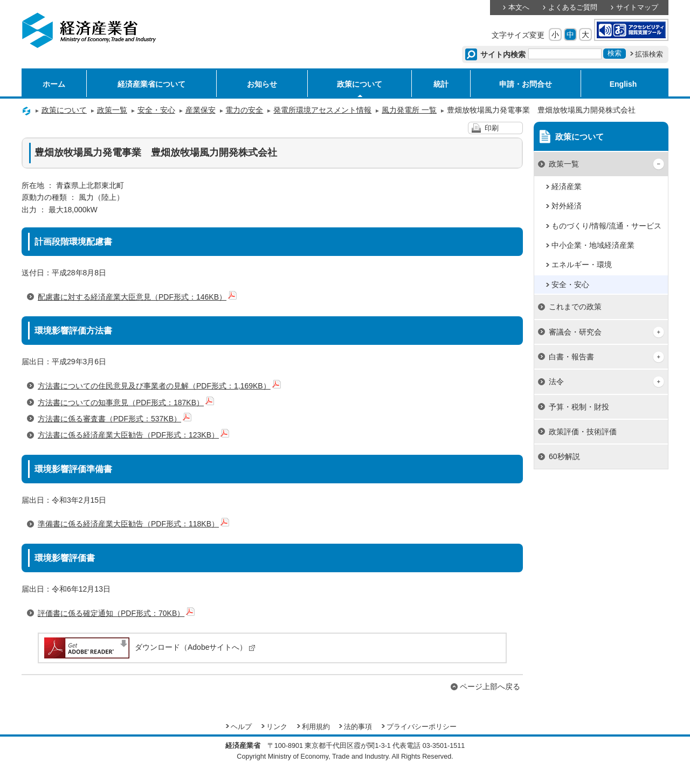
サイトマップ (637, 8)
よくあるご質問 (573, 8)
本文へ (519, 8)
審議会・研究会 (575, 332)
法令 (556, 381)
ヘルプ (241, 727)
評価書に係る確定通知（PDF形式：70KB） (116, 613)
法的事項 (358, 727)
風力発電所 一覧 (409, 110)
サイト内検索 (503, 54)
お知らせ (262, 84)
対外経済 (567, 206)
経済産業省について (151, 84)
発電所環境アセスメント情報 (322, 110)
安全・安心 (156, 110)
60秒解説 (564, 456)
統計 (441, 84)
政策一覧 (112, 110)
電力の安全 (244, 110)
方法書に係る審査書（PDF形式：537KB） (115, 419)
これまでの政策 (575, 307)
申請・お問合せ (526, 84)
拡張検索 (649, 54)
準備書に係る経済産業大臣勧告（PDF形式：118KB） (133, 524)
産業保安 (201, 110)
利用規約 (316, 727)
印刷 (492, 128)
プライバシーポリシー (422, 727)
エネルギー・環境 (582, 265)
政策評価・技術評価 (583, 432)
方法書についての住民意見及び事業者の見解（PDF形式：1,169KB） (159, 386)
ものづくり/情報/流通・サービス (606, 226)
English (623, 84)
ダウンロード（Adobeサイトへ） (149, 647)
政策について (360, 84)
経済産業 (567, 186)
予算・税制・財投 (579, 407)
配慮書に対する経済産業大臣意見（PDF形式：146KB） (137, 297)
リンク (277, 727)
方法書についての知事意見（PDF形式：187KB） (126, 403)
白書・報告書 (571, 357)
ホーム (54, 84)
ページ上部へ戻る (490, 686)
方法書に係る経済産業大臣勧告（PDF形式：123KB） (133, 435)
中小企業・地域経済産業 (593, 245)
